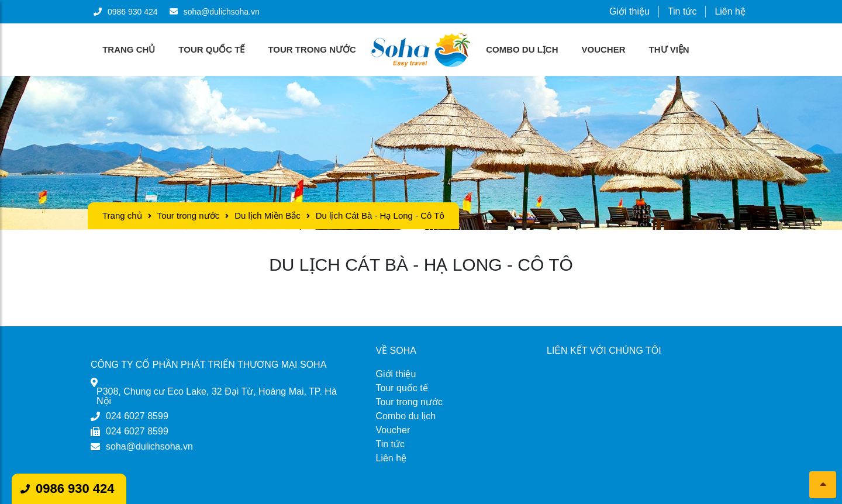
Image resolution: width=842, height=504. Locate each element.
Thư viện (669, 49)
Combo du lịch (522, 49)
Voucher (604, 49)
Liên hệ (730, 11)
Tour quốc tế (211, 49)
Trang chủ (129, 49)
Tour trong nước (312, 49)
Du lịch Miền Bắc (268, 215)
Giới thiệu (629, 11)
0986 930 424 (75, 489)
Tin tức (682, 11)
